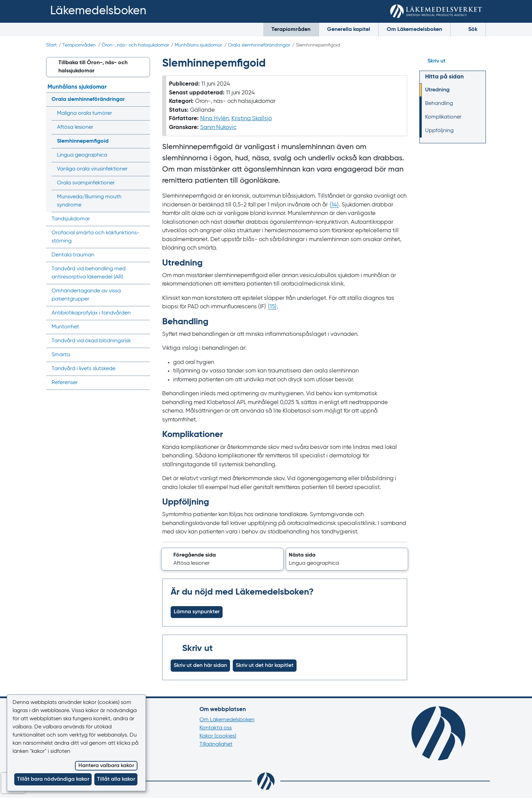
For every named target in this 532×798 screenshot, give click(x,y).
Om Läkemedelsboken (414, 30)
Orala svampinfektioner (86, 183)
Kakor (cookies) (218, 736)
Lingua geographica (82, 155)
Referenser (65, 383)
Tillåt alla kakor (116, 779)
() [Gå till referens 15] (272, 307)
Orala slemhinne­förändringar (259, 45)
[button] (222, 559)
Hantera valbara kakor (106, 766)
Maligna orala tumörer (84, 113)
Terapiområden (291, 30)
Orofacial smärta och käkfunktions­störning (96, 237)
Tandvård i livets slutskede (83, 369)
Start (51, 45)
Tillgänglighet (216, 744)
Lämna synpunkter (197, 612)
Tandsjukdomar (71, 219)
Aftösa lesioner (75, 127)
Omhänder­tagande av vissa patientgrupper (86, 295)
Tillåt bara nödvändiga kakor (53, 779)
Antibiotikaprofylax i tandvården (91, 313)
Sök (468, 29)
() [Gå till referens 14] (334, 205)
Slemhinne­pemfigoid (83, 141)
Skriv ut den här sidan (200, 666)
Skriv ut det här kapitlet (265, 666)
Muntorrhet (65, 327)
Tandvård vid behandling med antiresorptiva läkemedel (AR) (89, 273)
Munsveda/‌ (89, 201)
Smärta (61, 355)
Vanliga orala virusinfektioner (92, 169)
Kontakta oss (216, 728)
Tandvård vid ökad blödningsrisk (91, 341)
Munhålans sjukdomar (198, 45)
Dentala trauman (73, 255)
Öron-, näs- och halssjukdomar (135, 45)
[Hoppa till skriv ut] (453, 61)
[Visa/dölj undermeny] (143, 99)
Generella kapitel (349, 30)
